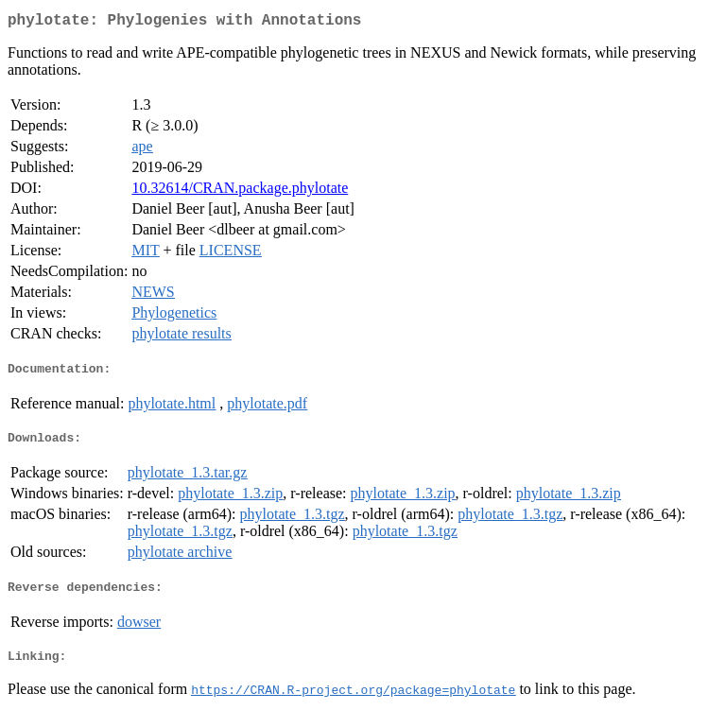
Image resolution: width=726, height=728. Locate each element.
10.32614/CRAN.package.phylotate (240, 191)
